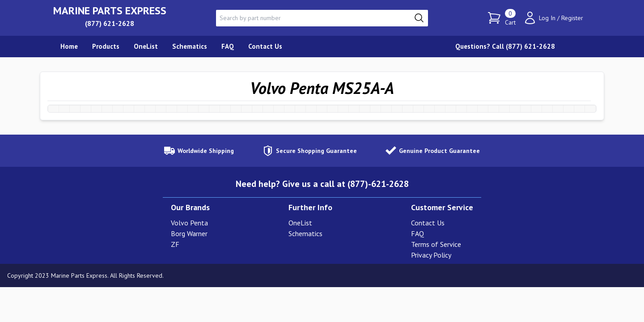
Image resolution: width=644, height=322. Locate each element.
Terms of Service (436, 244)
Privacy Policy (431, 255)
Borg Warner (189, 233)
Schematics (305, 233)
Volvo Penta (189, 223)
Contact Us (428, 223)
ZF (175, 244)
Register (572, 18)
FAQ (417, 233)
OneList (300, 223)
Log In (547, 18)
